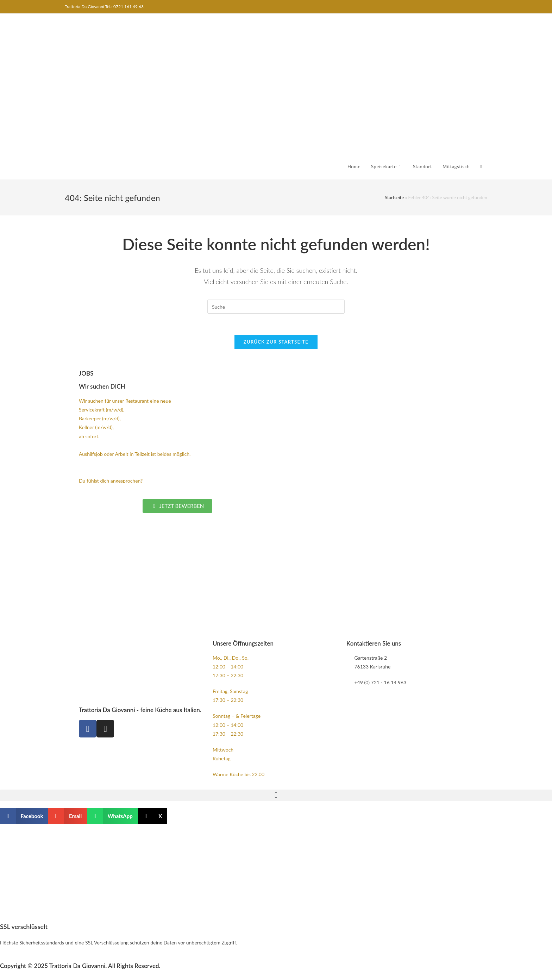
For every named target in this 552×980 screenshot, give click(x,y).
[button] (276, 795)
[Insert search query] (276, 307)
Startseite (394, 197)
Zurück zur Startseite (276, 342)
